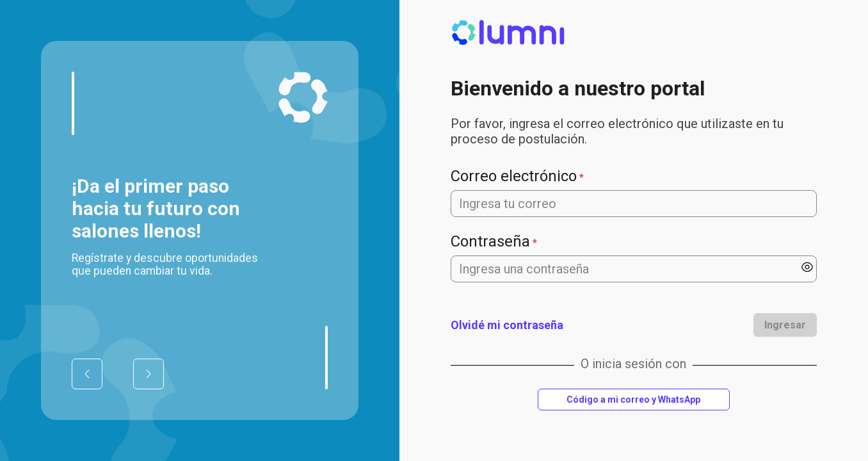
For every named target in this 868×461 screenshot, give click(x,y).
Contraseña (490, 241)
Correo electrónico (514, 176)
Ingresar (785, 325)
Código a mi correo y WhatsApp (633, 400)
